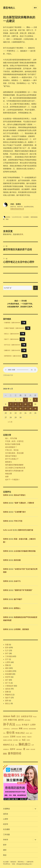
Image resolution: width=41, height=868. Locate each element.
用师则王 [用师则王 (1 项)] (24, 737)
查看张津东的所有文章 (17, 209)
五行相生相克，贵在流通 (14, 453)
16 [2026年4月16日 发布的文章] (21, 409)
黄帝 (7, 701)
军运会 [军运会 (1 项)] (35, 717)
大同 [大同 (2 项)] (5, 720)
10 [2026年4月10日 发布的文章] (25, 404)
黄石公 (8, 703)
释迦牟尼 (9, 695)
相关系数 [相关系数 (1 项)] (16, 740)
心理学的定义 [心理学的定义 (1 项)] (7, 729)
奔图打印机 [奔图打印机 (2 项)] (12, 720)
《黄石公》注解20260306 (11, 334)
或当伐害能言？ (11, 447)
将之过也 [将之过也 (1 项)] (18, 725)
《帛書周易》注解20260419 (12, 323)
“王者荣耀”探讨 (20, 512)
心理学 (8, 662)
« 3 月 (10, 422)
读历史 (8, 689)
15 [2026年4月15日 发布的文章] (16, 409)
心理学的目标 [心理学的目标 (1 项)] (14, 729)
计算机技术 (9, 686)
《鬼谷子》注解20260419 (11, 339)
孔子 (7, 650)
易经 (7, 668)
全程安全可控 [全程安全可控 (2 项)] (27, 716)
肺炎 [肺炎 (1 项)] (16, 745)
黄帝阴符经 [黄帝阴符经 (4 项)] (15, 753)
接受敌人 (17, 608)
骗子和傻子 (18, 599)
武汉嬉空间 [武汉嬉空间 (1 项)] (6, 737)
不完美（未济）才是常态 (14, 441)
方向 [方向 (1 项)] (4, 733)
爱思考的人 (9, 8)
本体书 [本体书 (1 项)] (27, 733)
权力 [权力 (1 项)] (31, 733)
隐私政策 (13, 862)
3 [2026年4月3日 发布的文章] (25, 400)
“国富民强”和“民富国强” (23, 590)
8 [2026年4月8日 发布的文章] (16, 404)
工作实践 (9, 656)
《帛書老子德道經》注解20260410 (14, 328)
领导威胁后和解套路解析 (14, 465)
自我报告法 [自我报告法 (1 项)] (6, 749)
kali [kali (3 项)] (13, 716)
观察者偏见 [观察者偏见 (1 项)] (19, 749)
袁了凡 (8, 683)
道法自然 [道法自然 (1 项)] (33, 749)
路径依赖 (17, 560)
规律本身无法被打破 (26, 530)
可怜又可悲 (18, 521)
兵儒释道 (6, 809)
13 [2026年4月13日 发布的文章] (6, 409)
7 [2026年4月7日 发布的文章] (11, 404)
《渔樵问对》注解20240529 (12, 350)
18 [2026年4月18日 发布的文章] (30, 409)
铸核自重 (9, 474)
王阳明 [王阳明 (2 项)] (13, 737)
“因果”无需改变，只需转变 (24, 503)
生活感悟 (26, 217)
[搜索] (35, 288)
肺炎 (7, 219)
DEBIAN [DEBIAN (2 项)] (7, 716)
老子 (7, 680)
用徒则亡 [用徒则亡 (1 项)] (30, 737)
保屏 (7, 477)
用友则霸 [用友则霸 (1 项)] (19, 737)
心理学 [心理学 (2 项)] (33, 725)
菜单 (35, 8)
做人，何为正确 (11, 438)
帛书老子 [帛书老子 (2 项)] (25, 725)
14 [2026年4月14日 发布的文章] (11, 409)
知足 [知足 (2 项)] (24, 740)
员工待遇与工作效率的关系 (15, 468)
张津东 (8, 217)
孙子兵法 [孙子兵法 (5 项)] (9, 724)
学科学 (6, 840)
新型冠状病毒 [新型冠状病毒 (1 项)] (32, 729)
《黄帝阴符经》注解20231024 (12, 356)
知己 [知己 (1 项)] (20, 740)
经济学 (8, 677)
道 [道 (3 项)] (24, 749)
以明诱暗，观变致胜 (21, 629)
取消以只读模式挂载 (13, 444)
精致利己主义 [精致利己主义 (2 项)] (9, 745)
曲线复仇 (9, 462)
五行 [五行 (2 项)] (18, 716)
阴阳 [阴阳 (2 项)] (5, 754)
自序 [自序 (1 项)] (33, 745)
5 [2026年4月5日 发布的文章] (35, 400)
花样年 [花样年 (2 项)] (13, 749)
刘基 (7, 645)
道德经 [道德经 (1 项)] (28, 749)
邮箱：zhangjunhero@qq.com (22, 864)
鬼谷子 (8, 698)
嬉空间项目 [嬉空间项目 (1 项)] (28, 720)
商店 (5, 855)
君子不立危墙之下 (12, 459)
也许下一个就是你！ (13, 479)
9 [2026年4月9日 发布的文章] (20, 404)
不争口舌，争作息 (12, 450)
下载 (24, 323)
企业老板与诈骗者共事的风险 (25, 551)
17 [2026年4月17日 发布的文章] (25, 409)
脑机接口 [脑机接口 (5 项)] (25, 744)
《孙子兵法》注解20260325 (12, 345)
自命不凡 (17, 581)
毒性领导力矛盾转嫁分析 (14, 471)
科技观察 (9, 674)
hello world (8, 530)
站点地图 (6, 862)
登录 (21, 234)
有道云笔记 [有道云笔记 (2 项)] (20, 733)
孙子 (7, 653)
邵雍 (7, 692)
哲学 (7, 648)
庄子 (7, 659)
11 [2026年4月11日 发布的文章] (30, 404)
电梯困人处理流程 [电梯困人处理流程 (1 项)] (8, 740)
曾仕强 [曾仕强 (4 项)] (10, 733)
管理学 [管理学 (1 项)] (28, 740)
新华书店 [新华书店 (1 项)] (26, 729)
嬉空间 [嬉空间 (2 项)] (21, 720)
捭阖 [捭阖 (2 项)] (21, 729)
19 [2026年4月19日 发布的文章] (35, 409)
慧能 (7, 665)
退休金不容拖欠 (11, 456)
